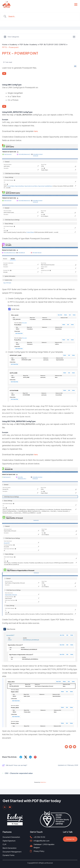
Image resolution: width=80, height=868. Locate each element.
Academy (13, 44)
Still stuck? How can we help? (15, 765)
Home (5, 44)
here (36, 131)
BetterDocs (43, 782)
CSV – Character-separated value (17, 773)
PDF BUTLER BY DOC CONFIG (53, 44)
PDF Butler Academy (28, 44)
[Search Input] (43, 16)
